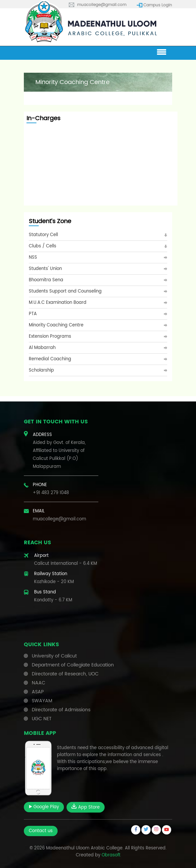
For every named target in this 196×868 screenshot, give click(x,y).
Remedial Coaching (50, 359)
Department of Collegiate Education (73, 665)
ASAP (38, 692)
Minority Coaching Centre (56, 325)
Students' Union (45, 269)
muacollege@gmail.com (102, 5)
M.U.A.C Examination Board (58, 303)
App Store (86, 807)
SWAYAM (42, 701)
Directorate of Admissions (61, 710)
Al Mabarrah (42, 348)
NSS (33, 258)
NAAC (39, 683)
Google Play (44, 807)
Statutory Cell (43, 235)
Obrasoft (111, 855)
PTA (33, 314)
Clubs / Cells (43, 246)
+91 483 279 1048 (51, 493)
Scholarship (41, 370)
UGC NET (42, 719)
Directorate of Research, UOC (65, 674)
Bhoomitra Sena (46, 280)
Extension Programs (50, 337)
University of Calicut (54, 656)
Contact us (41, 831)
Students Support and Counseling (65, 291)
